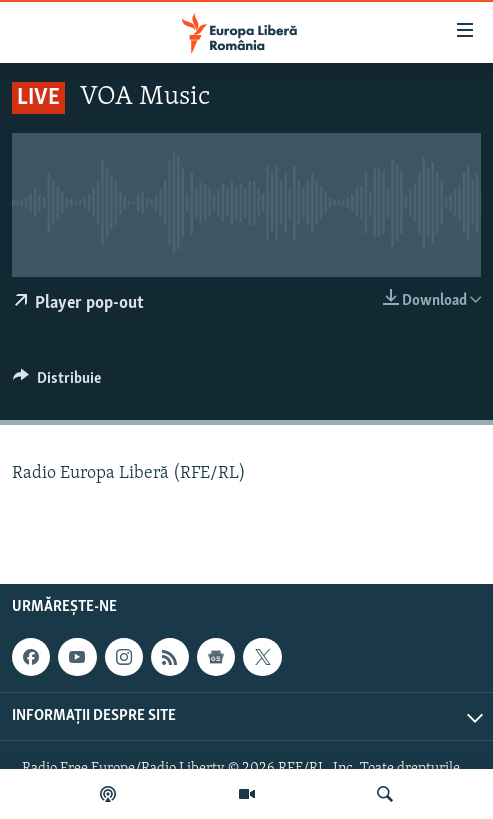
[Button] (57, 383)
